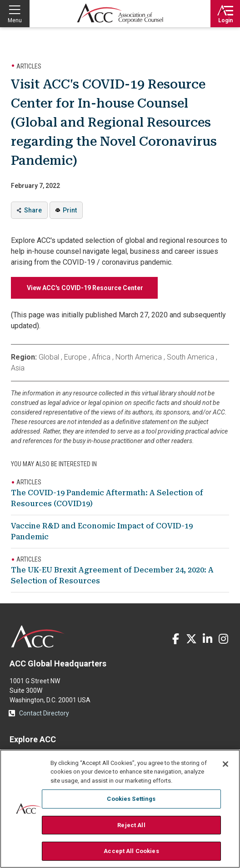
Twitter (191, 639)
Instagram (223, 639)
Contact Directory (44, 713)
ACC (38, 636)
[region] (120, 809)
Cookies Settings (131, 799)
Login (225, 20)
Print (70, 210)
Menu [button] (15, 20)
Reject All (131, 825)
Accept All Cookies (131, 851)
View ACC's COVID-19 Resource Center (84, 288)
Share (33, 210)
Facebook (175, 639)
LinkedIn (207, 639)
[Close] (225, 764)
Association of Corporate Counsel (120, 14)
